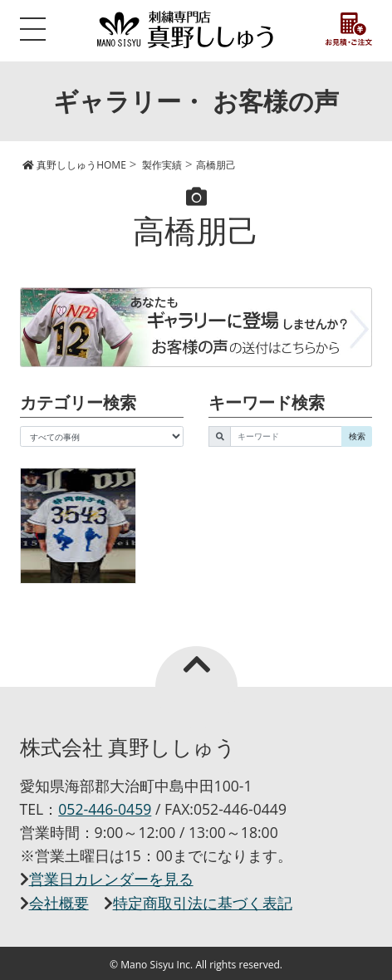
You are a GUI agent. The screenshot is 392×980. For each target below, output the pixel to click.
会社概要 (59, 903)
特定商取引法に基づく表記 (203, 903)
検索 (357, 436)
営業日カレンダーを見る (111, 879)
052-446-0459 (105, 809)
